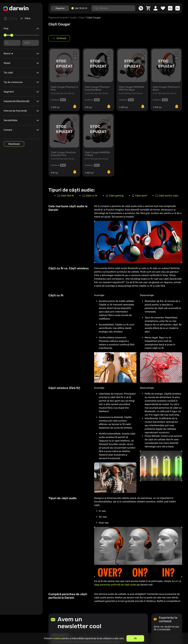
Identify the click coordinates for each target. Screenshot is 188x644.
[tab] (11, 18)
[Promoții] (141, 8)
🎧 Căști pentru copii (167, 196)
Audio (73, 18)
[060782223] (80, 8)
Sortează (61, 38)
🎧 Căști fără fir (66, 196)
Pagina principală (58, 18)
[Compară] (170, 8)
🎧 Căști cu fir (90, 196)
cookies (57, 638)
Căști (82, 18)
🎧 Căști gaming (114, 196)
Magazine (60, 8)
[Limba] (178, 8)
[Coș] (148, 8)
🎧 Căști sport (139, 196)
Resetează (14, 144)
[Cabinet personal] (156, 8)
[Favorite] (163, 8)
